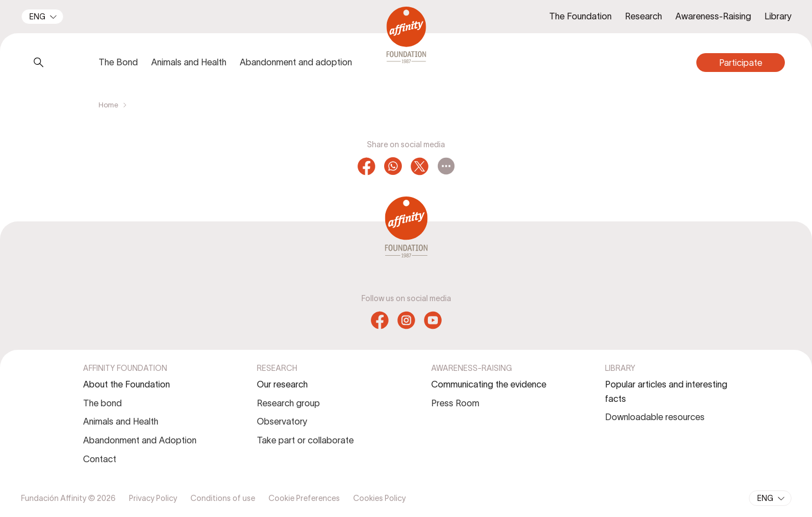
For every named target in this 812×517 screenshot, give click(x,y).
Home (108, 105)
